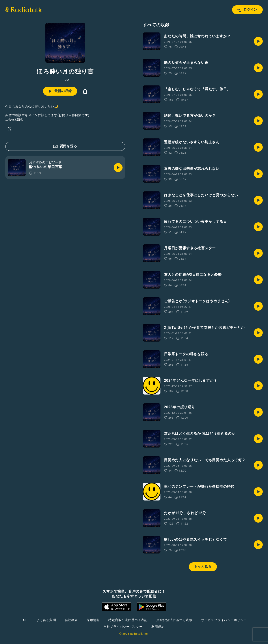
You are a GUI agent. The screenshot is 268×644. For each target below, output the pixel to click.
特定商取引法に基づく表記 (128, 620)
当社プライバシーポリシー (123, 627)
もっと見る (203, 567)
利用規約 (158, 627)
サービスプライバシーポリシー (224, 620)
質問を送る (65, 146)
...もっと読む (14, 119)
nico (65, 80)
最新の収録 (60, 91)
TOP (24, 620)
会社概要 (71, 620)
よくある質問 (46, 620)
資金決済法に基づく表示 (174, 620)
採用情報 (93, 620)
